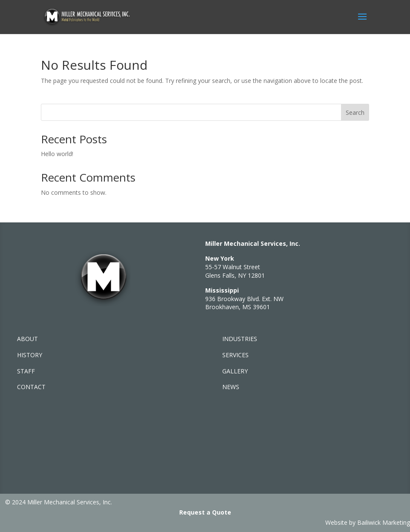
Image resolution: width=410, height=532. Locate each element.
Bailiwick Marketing (384, 522)
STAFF (26, 371)
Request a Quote (205, 512)
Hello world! (57, 154)
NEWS (231, 387)
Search (355, 112)
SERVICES (235, 355)
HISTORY (30, 355)
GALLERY (235, 371)
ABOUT (27, 339)
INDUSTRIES (240, 339)
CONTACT (31, 387)
